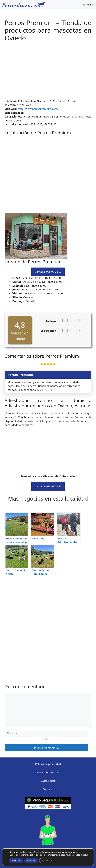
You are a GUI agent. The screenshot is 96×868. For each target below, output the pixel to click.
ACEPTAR (16, 861)
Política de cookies (48, 772)
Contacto (48, 789)
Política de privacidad (48, 764)
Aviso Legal (48, 781)
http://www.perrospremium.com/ (38, 109)
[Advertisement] (48, 72)
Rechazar (31, 861)
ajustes (84, 855)
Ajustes (45, 861)
